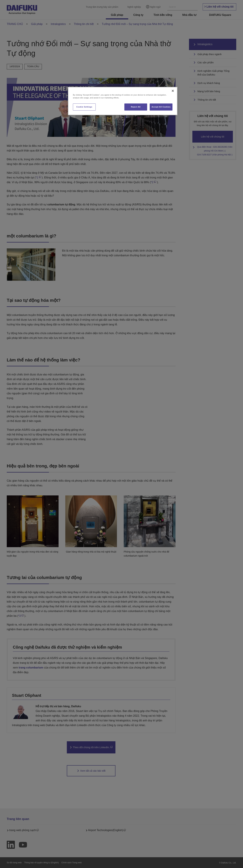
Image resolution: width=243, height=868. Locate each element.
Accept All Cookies (161, 107)
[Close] (173, 91)
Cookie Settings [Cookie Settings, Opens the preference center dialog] (84, 107)
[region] (123, 101)
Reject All (136, 107)
